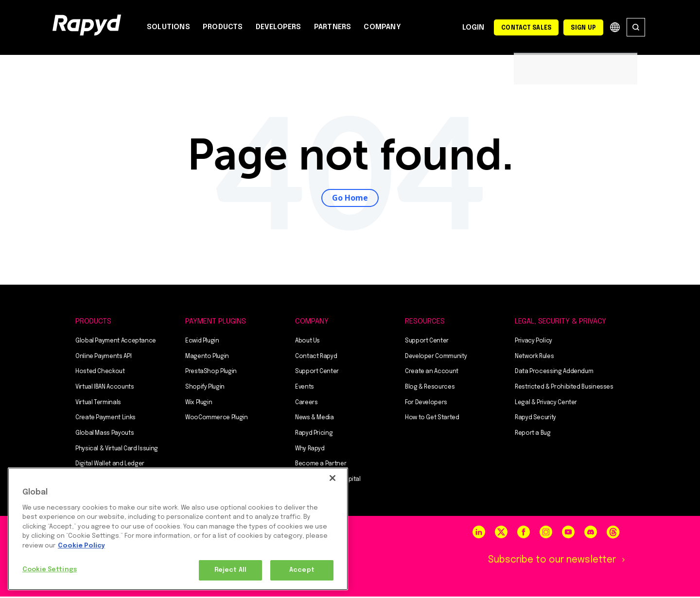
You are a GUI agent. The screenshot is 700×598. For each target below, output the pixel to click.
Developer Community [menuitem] (436, 358)
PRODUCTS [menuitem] (93, 323)
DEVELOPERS (279, 27)
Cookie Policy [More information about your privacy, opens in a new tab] (81, 546)
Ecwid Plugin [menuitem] (202, 342)
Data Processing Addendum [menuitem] (554, 373)
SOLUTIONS (168, 27)
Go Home (350, 198)
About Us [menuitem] (307, 342)
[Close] (332, 478)
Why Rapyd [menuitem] (310, 450)
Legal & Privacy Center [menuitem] (546, 404)
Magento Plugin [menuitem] (207, 358)
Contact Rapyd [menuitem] (316, 358)
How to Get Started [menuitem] (432, 419)
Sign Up (583, 28)
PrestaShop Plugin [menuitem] (211, 373)
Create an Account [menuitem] (432, 373)
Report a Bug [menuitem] (533, 434)
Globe (615, 27)
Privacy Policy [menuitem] (534, 342)
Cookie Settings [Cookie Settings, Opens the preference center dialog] (50, 570)
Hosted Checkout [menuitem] (100, 373)
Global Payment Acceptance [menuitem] (116, 342)
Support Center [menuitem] (317, 373)
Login (473, 28)
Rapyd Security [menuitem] (535, 419)
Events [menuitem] (305, 388)
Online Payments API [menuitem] (103, 358)
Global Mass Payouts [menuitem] (105, 434)
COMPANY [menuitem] (312, 323)
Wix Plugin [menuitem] (199, 404)
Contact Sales (526, 28)
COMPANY (382, 27)
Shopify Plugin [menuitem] (205, 388)
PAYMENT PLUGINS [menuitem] (216, 323)
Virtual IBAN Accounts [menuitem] (105, 388)
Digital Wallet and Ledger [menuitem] (110, 465)
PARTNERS (333, 27)
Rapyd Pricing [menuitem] (314, 434)
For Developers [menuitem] (426, 404)
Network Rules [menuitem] (534, 358)
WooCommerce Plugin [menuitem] (217, 419)
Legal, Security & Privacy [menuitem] (560, 323)
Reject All (230, 570)
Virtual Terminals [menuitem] (98, 404)
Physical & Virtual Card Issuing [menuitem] (117, 450)
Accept (302, 570)
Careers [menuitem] (306, 404)
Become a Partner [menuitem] (321, 465)
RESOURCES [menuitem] (425, 323)
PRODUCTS (223, 27)
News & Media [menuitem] (315, 419)
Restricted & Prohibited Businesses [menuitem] (564, 388)
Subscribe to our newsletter (549, 561)
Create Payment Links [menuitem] (105, 419)
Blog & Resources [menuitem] (430, 388)
